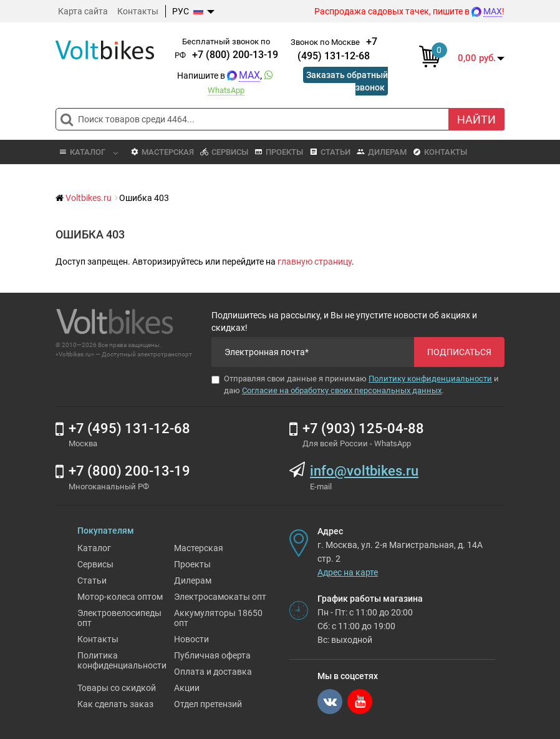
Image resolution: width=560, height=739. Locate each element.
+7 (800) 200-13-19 (235, 55)
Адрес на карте (348, 572)
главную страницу (315, 262)
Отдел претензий (208, 704)
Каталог (94, 548)
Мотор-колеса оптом (120, 597)
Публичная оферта (212, 655)
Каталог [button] (88, 152)
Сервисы (224, 152)
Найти (476, 120)
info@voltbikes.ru (364, 471)
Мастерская (162, 152)
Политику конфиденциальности (430, 379)
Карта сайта (83, 11)
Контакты (138, 11)
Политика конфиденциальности (122, 660)
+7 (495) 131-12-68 (129, 428)
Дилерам (382, 152)
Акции (187, 688)
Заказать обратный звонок (347, 81)
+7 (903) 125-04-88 (363, 428)
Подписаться (459, 352)
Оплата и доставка (213, 672)
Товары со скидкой (117, 688)
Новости (191, 639)
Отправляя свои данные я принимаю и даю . (355, 384)
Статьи (330, 152)
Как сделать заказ (115, 704)
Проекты (279, 152)
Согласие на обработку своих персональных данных (342, 390)
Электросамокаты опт (220, 597)
